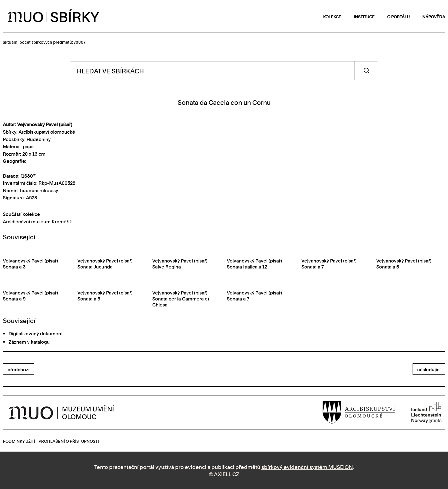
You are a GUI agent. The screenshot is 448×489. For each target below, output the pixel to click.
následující (429, 369)
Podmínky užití (19, 441)
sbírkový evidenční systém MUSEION (307, 467)
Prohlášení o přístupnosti (69, 441)
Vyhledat (366, 71)
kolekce (332, 16)
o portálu (398, 16)
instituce (364, 16)
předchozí (18, 369)
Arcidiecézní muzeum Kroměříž (37, 221)
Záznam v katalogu (29, 342)
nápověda (434, 16)
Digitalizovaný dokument (36, 333)
